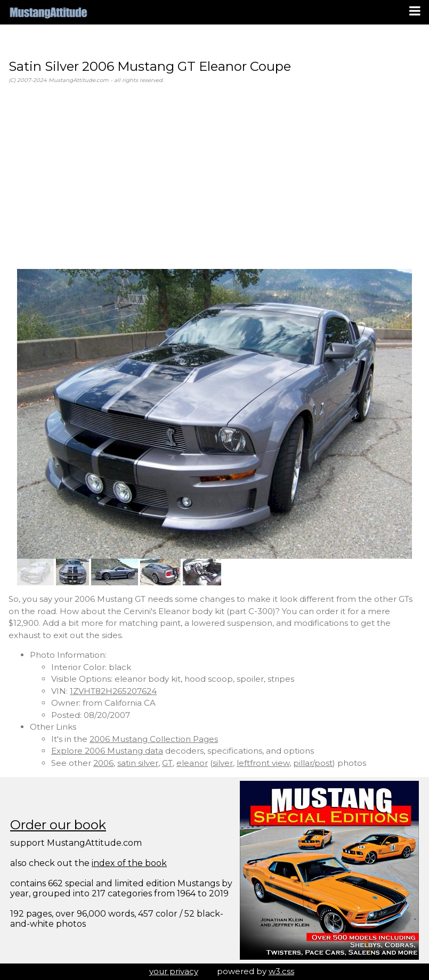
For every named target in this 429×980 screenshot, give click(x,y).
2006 (103, 763)
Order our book (58, 825)
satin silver (138, 763)
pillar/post (313, 763)
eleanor (192, 763)
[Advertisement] (214, 177)
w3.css (281, 971)
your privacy (174, 971)
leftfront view (263, 763)
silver (223, 763)
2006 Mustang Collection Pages (154, 739)
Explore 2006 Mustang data (107, 751)
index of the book (129, 863)
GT (167, 763)
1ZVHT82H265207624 (113, 691)
